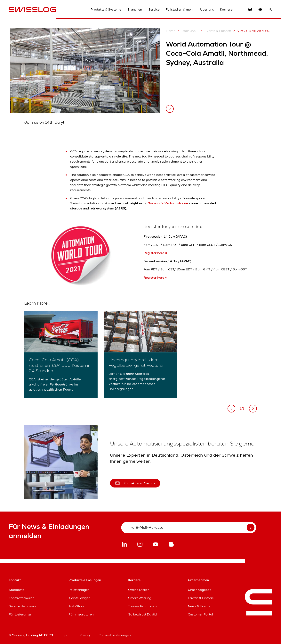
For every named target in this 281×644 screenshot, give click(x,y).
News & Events (199, 606)
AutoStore (76, 606)
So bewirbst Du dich (143, 614)
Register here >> (155, 253)
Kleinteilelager (79, 598)
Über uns (207, 9)
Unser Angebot (199, 590)
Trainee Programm (142, 606)
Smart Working (140, 598)
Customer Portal (200, 614)
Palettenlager (79, 590)
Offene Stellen (139, 590)
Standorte (16, 590)
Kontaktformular (21, 598)
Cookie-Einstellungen (115, 635)
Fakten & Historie (201, 598)
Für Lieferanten (20, 614)
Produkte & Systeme (106, 9)
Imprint (66, 635)
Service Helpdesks (22, 606)
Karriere (226, 9)
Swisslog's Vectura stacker (168, 203)
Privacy (85, 635)
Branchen (135, 9)
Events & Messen (215, 31)
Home (171, 31)
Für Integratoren (81, 614)
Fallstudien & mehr (180, 9)
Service (154, 9)
